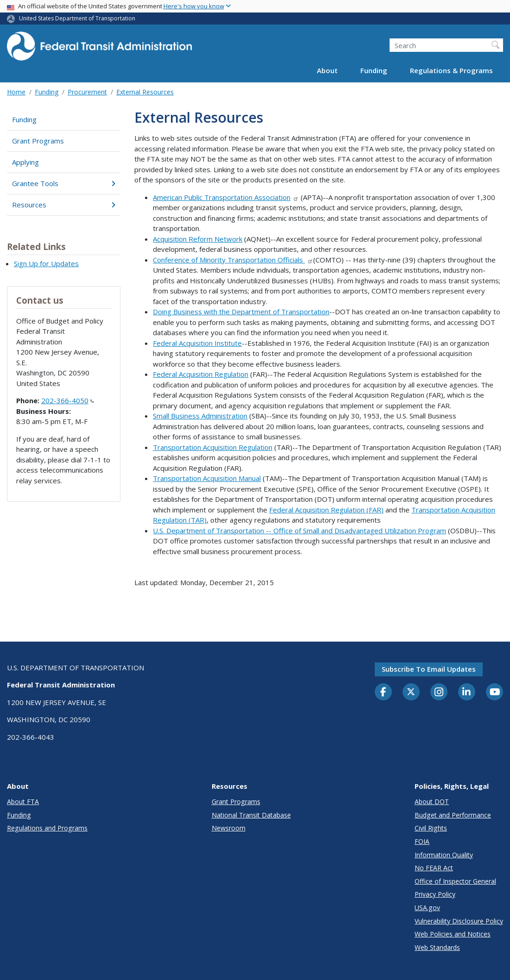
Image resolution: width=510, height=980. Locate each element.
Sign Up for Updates (46, 263)
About (327, 70)
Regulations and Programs (47, 828)
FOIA (422, 841)
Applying (25, 162)
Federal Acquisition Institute (197, 343)
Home (16, 92)
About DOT (432, 802)
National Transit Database (251, 815)
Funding (374, 70)
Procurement (87, 92)
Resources (64, 205)
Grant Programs (38, 141)
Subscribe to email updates (429, 669)
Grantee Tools (64, 183)
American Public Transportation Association (226, 197)
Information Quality (444, 855)
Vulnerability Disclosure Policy (459, 921)
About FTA (23, 802)
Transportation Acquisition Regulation (213, 447)
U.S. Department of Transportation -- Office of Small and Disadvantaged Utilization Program (299, 531)
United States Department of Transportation (77, 18)
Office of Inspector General (455, 881)
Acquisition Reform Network (198, 239)
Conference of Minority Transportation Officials (233, 260)
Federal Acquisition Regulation (201, 374)
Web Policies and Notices (453, 934)
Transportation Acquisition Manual (207, 478)
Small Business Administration (200, 416)
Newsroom (229, 828)
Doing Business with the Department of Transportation (241, 312)
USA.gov (427, 908)
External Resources (145, 92)
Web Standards (437, 947)
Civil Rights (431, 828)
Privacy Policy (435, 894)
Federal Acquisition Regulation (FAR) (326, 510)
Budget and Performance (453, 815)
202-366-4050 (68, 400)
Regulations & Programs (451, 70)
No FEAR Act (434, 868)
